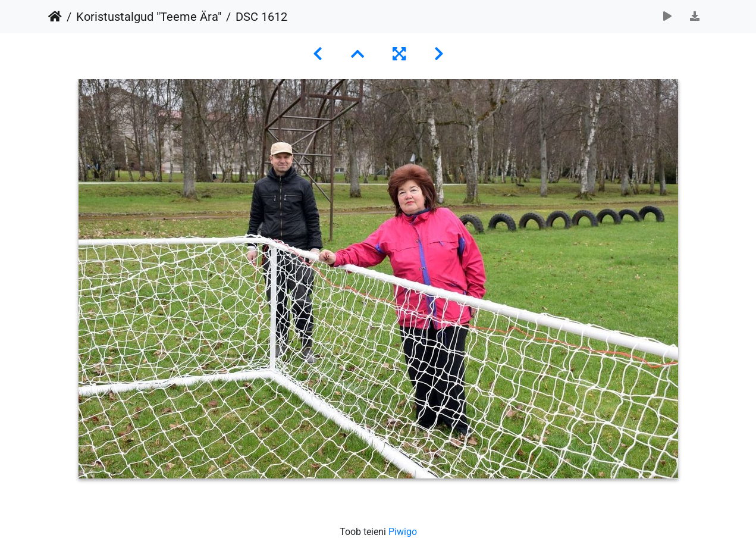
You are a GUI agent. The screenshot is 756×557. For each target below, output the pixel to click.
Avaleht (55, 17)
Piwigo (403, 532)
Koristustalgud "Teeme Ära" (149, 17)
